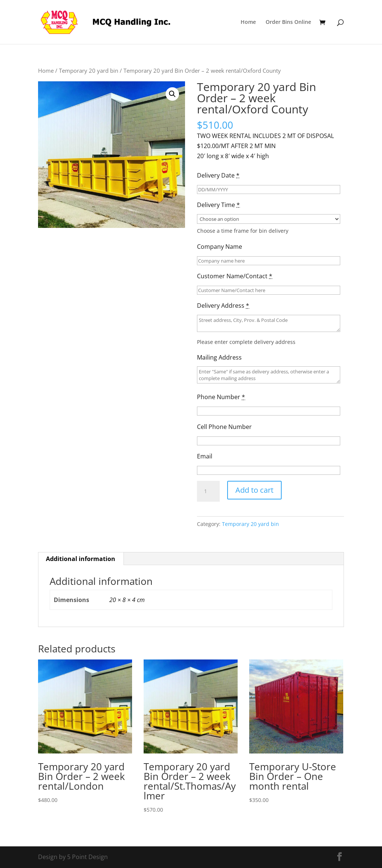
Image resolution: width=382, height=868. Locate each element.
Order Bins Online (288, 22)
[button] (172, 94)
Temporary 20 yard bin (89, 70)
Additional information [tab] (81, 559)
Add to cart (254, 490)
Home (248, 22)
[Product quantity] (208, 491)
